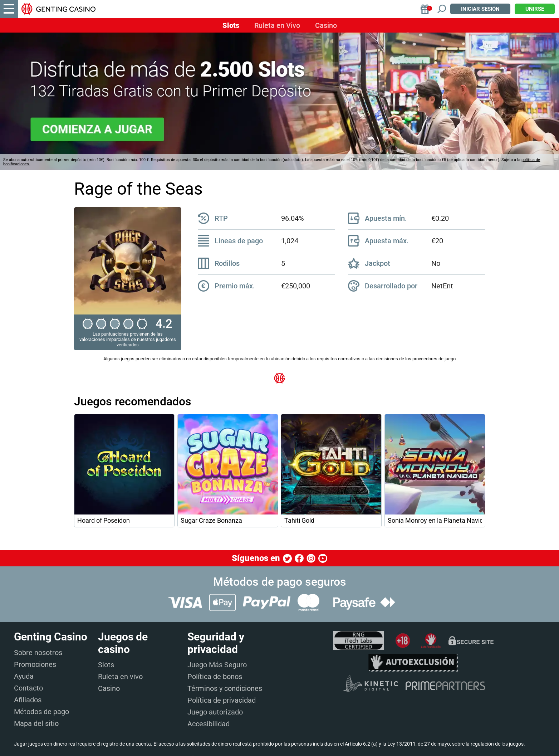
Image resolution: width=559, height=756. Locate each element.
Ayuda (24, 676)
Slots (231, 25)
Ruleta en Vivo (277, 25)
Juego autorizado (215, 712)
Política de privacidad (222, 700)
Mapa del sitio (36, 723)
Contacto (28, 688)
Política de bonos (215, 677)
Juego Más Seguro (217, 665)
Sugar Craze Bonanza (211, 521)
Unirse (535, 9)
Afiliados (28, 700)
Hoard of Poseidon (104, 521)
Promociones (35, 664)
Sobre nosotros (38, 653)
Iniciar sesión (480, 9)
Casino (326, 25)
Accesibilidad (209, 724)
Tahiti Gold (299, 521)
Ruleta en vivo (120, 677)
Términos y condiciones (225, 688)
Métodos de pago (41, 712)
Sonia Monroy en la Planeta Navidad (435, 521)
